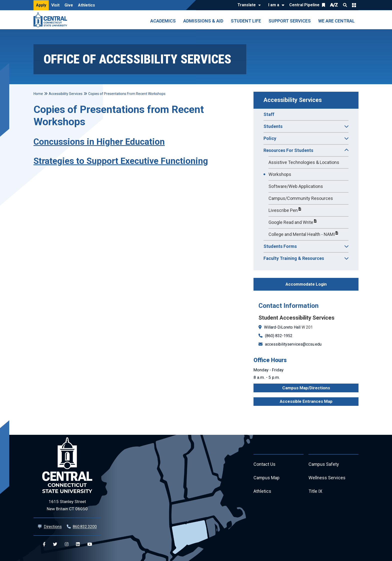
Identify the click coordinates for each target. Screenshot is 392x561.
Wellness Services (327, 478)
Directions (53, 527)
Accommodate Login (306, 284)
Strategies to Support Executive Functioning (121, 161)
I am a (274, 5)
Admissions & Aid (203, 21)
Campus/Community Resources (301, 198)
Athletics (86, 5)
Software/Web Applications (296, 186)
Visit (55, 5)
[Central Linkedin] (78, 544)
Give (69, 5)
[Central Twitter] (55, 544)
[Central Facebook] (44, 544)
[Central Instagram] (67, 544)
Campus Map (267, 478)
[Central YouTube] (90, 544)
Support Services (290, 21)
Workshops (280, 174)
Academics (163, 21)
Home (38, 94)
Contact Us (264, 464)
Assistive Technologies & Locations (304, 162)
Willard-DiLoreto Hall (282, 327)
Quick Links (354, 5)
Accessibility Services (293, 100)
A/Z (334, 5)
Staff (269, 114)
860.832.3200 (85, 527)
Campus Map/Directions (306, 388)
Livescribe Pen (283, 210)
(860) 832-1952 (279, 336)
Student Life (246, 21)
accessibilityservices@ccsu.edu (293, 344)
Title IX (315, 491)
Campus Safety (324, 464)
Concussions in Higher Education (99, 142)
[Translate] (248, 5)
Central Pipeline (304, 5)
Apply (41, 5)
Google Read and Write (291, 222)
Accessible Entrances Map (306, 401)
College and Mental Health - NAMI (302, 234)
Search (345, 5)
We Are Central (336, 21)
